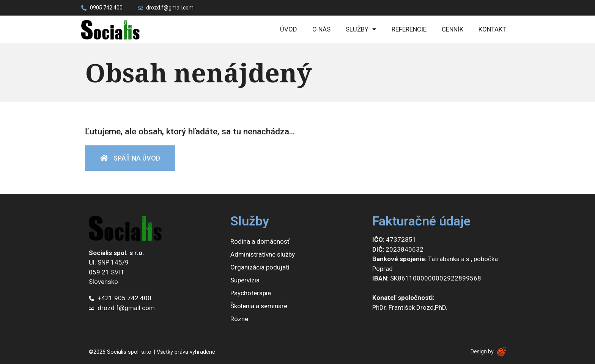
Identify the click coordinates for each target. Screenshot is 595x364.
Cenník (453, 29)
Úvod (289, 29)
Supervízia (245, 280)
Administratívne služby (263, 254)
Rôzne (239, 319)
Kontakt (492, 29)
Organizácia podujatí (260, 267)
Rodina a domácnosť (260, 241)
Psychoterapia (251, 293)
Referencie (409, 29)
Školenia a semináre (259, 306)
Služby (361, 29)
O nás (321, 29)
